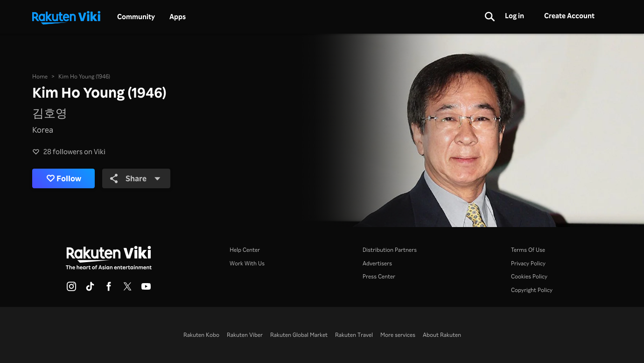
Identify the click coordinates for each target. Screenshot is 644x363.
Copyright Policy (532, 290)
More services (398, 335)
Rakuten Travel (354, 335)
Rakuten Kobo (201, 335)
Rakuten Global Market (299, 335)
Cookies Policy (529, 276)
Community (136, 17)
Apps (178, 17)
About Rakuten (442, 335)
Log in (514, 16)
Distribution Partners (390, 249)
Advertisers (377, 263)
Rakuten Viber (245, 335)
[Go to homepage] (66, 17)
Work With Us (247, 263)
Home (40, 76)
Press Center (379, 276)
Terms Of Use (528, 249)
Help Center (245, 249)
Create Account (569, 16)
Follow (64, 179)
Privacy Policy (528, 263)
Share (135, 178)
